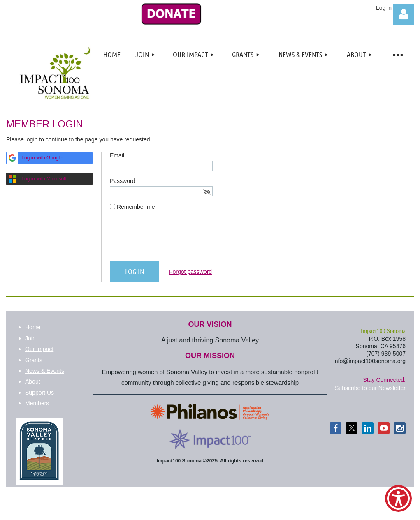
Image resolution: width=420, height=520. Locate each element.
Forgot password (190, 272)
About (33, 381)
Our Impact (39, 349)
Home (33, 327)
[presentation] (172, 239)
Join (30, 338)
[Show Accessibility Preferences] (398, 498)
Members (37, 403)
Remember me (136, 207)
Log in (404, 14)
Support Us (39, 393)
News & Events (45, 371)
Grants (34, 360)
